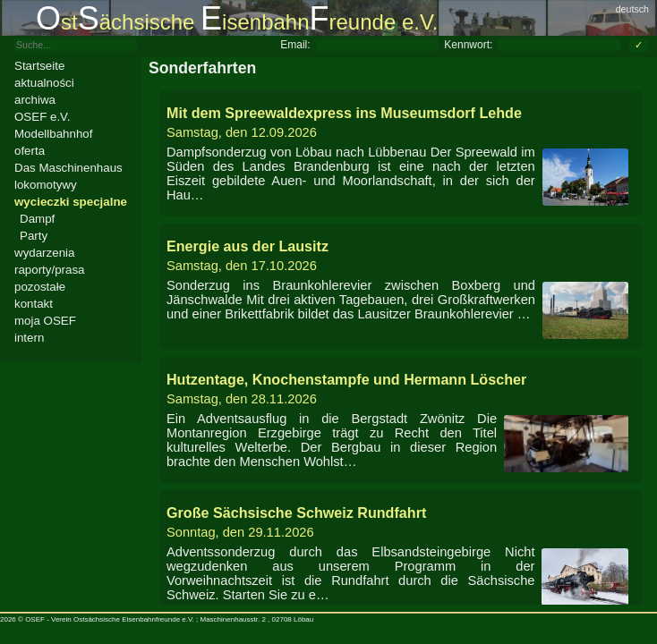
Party (34, 236)
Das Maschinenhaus (68, 168)
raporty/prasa (50, 270)
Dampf (37, 219)
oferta (30, 151)
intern (29, 338)
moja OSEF (45, 321)
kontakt (34, 304)
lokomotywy (46, 185)
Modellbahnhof (53, 134)
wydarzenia (44, 253)
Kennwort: (468, 45)
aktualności (44, 83)
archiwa (35, 100)
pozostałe (40, 287)
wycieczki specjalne (71, 202)
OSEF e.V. (42, 117)
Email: (295, 45)
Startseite (39, 66)
